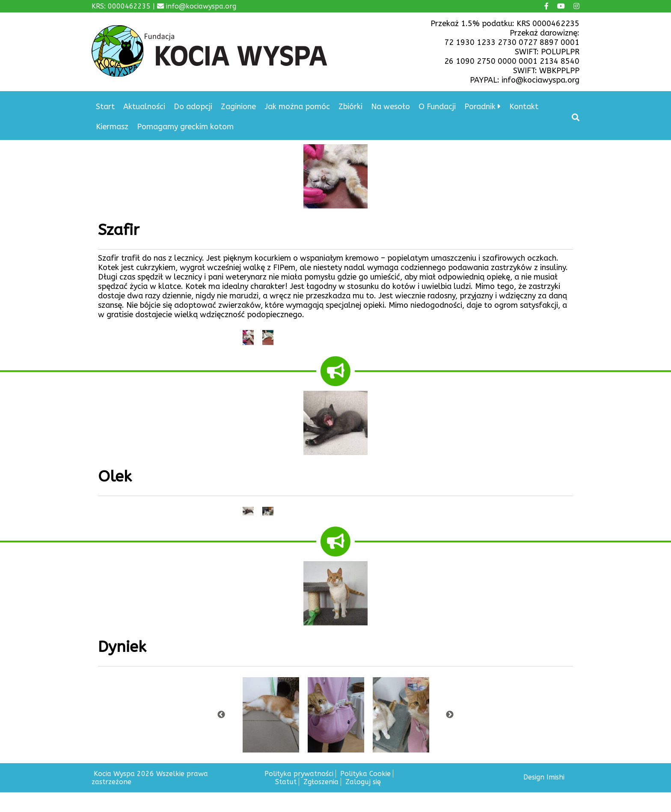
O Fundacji (437, 107)
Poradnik (480, 107)
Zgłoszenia (321, 782)
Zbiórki (350, 107)
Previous (221, 715)
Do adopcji (193, 107)
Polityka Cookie (365, 774)
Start (105, 107)
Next (450, 715)
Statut (286, 782)
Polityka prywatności (299, 774)
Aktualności (144, 107)
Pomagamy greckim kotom (185, 127)
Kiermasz (112, 127)
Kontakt (524, 107)
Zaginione (238, 107)
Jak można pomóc (297, 107)
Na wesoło (390, 107)
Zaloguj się (363, 782)
